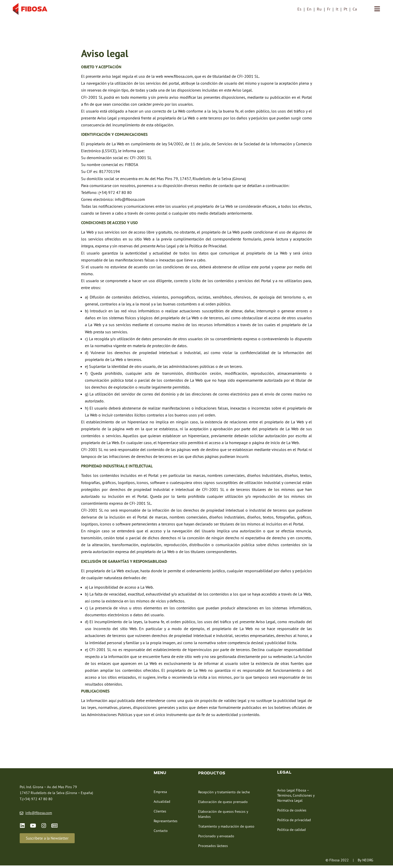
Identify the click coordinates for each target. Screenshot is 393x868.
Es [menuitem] (299, 9)
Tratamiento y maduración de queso (226, 828)
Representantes (166, 823)
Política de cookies (292, 812)
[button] (47, 840)
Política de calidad (291, 832)
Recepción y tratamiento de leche (224, 794)
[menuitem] (299, 9)
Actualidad (162, 804)
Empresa (160, 794)
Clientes (160, 813)
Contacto (161, 833)
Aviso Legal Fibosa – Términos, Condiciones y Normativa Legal (296, 797)
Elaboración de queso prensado (223, 804)
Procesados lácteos (213, 848)
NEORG (368, 862)
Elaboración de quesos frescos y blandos (223, 816)
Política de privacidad (294, 822)
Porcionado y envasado (216, 838)
